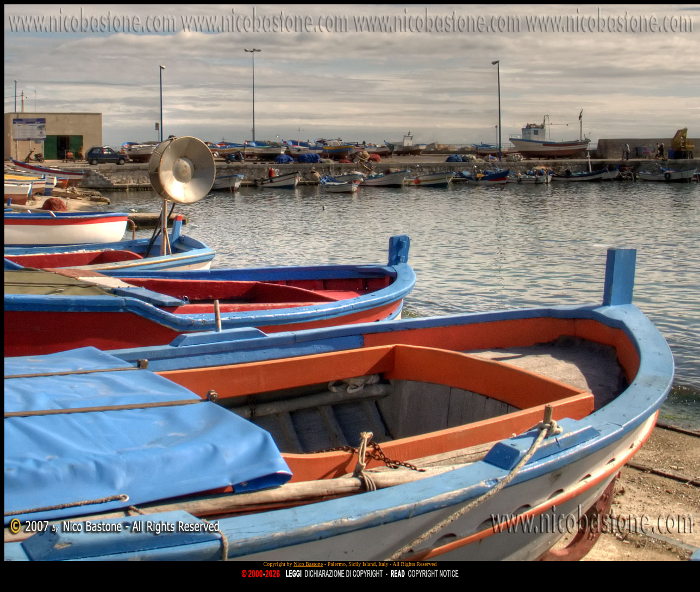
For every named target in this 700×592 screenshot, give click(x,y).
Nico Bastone (308, 564)
